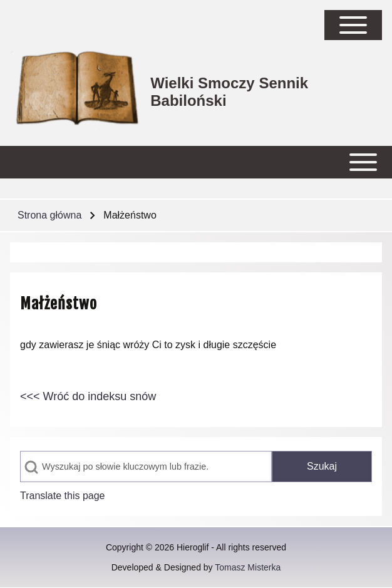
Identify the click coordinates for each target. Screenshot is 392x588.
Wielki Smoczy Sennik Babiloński (229, 92)
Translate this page (62, 496)
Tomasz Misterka (248, 567)
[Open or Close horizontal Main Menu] (196, 162)
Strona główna (49, 215)
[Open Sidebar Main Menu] (353, 25)
